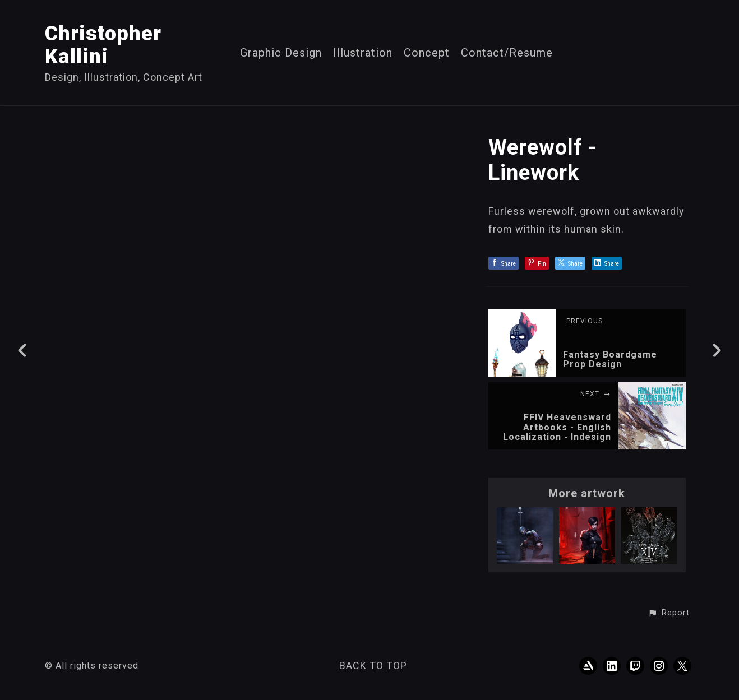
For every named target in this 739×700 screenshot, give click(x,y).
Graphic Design (281, 53)
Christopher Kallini (103, 45)
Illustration (363, 53)
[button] (669, 613)
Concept (427, 53)
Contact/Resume (507, 53)
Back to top (373, 666)
